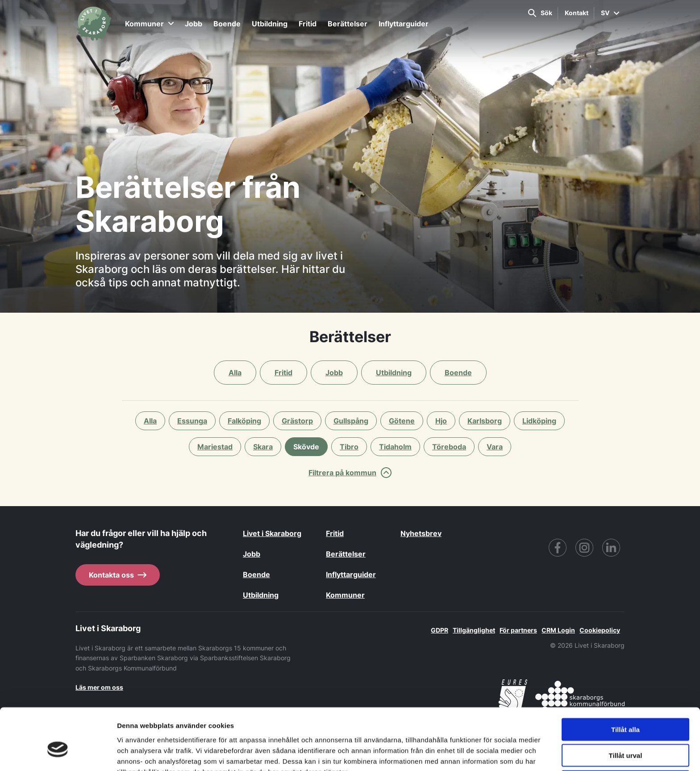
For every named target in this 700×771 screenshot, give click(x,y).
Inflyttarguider (404, 24)
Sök (540, 13)
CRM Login (558, 630)
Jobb (194, 24)
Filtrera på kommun (350, 473)
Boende (227, 24)
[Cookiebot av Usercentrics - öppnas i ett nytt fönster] (58, 754)
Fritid (308, 24)
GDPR (440, 630)
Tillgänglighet (474, 630)
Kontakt (577, 13)
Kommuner (149, 24)
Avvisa (625, 734)
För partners (518, 630)
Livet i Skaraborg (272, 533)
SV (610, 13)
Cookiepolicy (600, 630)
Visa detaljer (485, 753)
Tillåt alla (625, 682)
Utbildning (270, 24)
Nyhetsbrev (421, 533)
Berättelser (348, 24)
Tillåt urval (626, 708)
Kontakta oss (118, 575)
